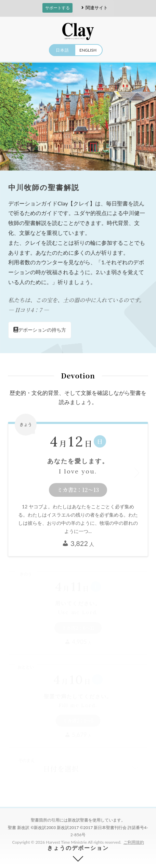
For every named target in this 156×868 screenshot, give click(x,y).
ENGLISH (88, 50)
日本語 (62, 50)
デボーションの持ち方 (40, 330)
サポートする (57, 8)
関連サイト (94, 8)
